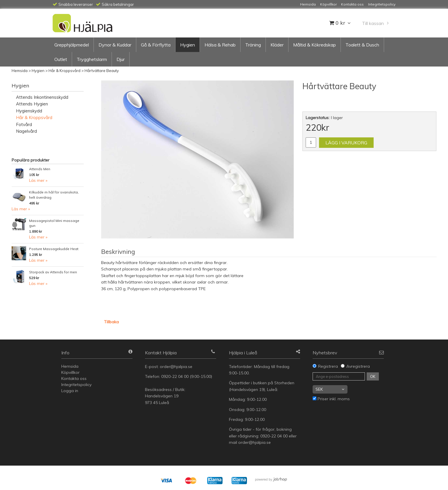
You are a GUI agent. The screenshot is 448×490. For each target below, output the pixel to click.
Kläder (277, 45)
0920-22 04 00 (175, 376)
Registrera (328, 366)
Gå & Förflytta (156, 45)
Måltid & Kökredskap (315, 45)
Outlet (61, 59)
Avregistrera (358, 366)
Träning (253, 45)
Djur (121, 59)
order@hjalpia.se (177, 367)
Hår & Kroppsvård (64, 71)
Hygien (188, 45)
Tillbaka (111, 322)
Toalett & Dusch (362, 45)
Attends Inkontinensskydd (42, 97)
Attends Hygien (32, 104)
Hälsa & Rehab (220, 45)
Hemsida (20, 71)
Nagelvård (26, 131)
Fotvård (24, 124)
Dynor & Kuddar (115, 45)
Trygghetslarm (92, 59)
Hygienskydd (29, 111)
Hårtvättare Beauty (102, 71)
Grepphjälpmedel (72, 45)
